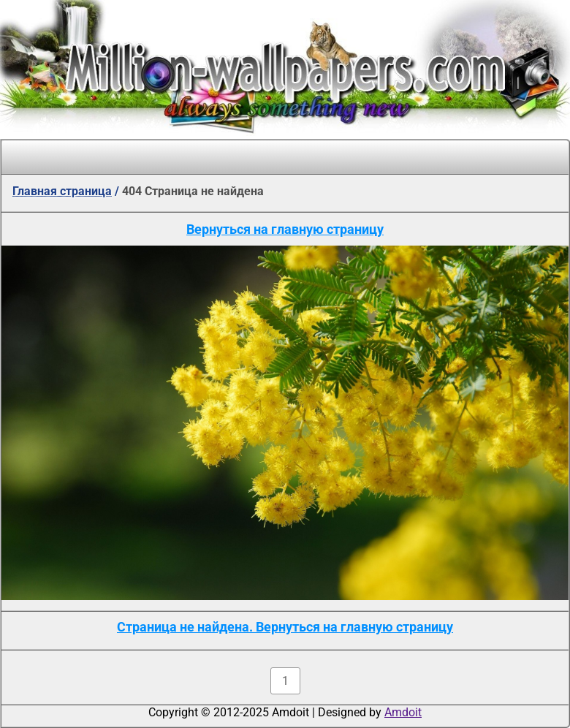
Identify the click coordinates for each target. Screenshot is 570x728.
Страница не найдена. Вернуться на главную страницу (285, 627)
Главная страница (62, 191)
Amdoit (403, 712)
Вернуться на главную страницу (285, 229)
